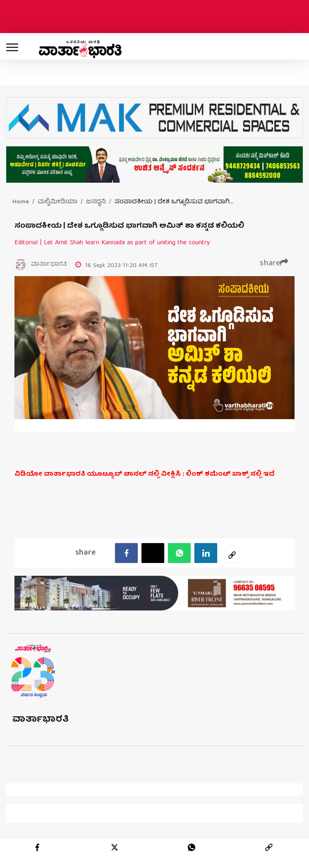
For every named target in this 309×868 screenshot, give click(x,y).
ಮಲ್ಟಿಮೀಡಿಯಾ (57, 202)
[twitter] (115, 847)
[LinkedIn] (206, 553)
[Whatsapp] (179, 553)
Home (21, 202)
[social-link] (232, 555)
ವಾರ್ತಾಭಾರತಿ (41, 720)
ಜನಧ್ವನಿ (96, 202)
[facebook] (126, 553)
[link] (269, 847)
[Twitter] (153, 553)
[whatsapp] (192, 847)
